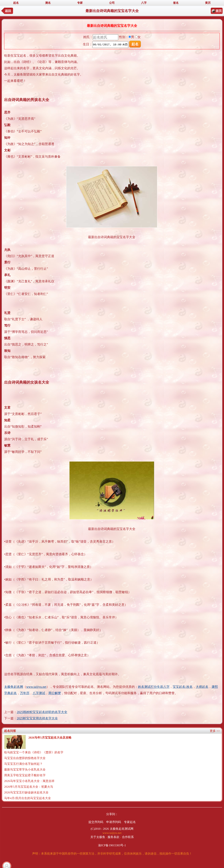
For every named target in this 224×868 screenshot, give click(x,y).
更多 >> (215, 731)
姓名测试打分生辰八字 (154, 687)
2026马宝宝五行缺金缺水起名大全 (26, 792)
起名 (16, 3)
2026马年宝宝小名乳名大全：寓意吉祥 (29, 781)
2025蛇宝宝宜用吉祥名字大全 (37, 718)
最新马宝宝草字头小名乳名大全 (25, 770)
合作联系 (128, 837)
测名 (48, 3)
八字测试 (39, 693)
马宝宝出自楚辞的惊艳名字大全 (25, 758)
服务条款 (113, 837)
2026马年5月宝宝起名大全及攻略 (50, 738)
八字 (144, 3)
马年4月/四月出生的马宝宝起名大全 (28, 798)
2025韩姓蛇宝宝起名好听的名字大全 (42, 712)
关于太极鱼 (98, 837)
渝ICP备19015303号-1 (112, 845)
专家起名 (130, 822)
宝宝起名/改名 (183, 687)
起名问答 (10, 731)
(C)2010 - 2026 (100, 829)
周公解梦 (55, 693)
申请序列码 (114, 822)
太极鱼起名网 (14, 687)
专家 (80, 3)
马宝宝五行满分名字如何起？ (23, 764)
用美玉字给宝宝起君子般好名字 (25, 775)
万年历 (25, 693)
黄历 (208, 3)
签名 (176, 3)
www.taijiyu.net (36, 687)
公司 (112, 3)
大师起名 (202, 687)
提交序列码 (96, 822)
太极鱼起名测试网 (122, 829)
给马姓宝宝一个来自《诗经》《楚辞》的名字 (34, 752)
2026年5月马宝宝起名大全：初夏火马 (29, 787)
